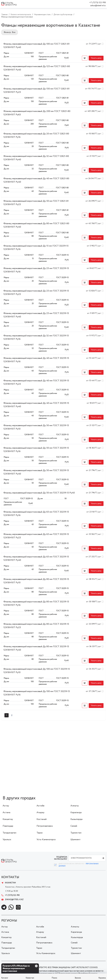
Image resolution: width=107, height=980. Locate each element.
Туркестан (76, 833)
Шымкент (75, 840)
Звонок (78, 978)
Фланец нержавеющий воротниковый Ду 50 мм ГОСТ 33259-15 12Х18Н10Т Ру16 (36, 450)
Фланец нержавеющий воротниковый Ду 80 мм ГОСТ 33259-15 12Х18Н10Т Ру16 (36, 603)
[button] (85, 58)
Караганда (76, 812)
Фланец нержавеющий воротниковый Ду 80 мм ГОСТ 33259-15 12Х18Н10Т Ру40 (36, 648)
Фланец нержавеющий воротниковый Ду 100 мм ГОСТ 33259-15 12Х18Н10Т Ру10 (37, 671)
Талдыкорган (9, 833)
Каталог (5, 978)
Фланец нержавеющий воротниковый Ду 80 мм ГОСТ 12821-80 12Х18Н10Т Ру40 (36, 225)
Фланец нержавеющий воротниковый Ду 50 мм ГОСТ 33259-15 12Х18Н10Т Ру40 (36, 472)
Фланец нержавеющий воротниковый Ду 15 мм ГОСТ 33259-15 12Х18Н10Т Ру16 (36, 248)
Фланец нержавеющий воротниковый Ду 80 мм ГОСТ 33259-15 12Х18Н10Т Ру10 (36, 581)
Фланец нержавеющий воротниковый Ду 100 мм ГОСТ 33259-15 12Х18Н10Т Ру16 (37, 693)
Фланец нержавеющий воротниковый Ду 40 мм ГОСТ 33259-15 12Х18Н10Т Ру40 (36, 405)
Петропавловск (45, 826)
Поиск (54, 978)
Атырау (40, 812)
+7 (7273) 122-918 (98, 3)
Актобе (40, 806)
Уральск (7, 840)
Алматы (75, 806)
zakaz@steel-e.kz (98, 6)
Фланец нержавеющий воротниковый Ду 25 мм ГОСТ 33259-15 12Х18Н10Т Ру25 (36, 293)
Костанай (42, 819)
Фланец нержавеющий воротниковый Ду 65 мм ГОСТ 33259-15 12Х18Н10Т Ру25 (36, 536)
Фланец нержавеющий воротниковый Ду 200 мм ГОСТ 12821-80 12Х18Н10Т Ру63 (37, 113)
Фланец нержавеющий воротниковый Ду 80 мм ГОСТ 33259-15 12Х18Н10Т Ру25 (36, 626)
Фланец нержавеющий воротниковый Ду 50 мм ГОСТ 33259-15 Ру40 (39, 493)
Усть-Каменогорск (46, 840)
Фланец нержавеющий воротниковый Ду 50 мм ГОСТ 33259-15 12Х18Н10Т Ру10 (36, 427)
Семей (74, 826)
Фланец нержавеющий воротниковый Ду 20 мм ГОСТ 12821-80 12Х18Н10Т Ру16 (36, 135)
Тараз (40, 833)
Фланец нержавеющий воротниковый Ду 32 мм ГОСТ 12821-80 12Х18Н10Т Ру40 (36, 158)
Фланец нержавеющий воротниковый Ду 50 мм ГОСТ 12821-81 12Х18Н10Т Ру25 (36, 203)
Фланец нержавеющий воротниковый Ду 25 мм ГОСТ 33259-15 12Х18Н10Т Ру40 (36, 315)
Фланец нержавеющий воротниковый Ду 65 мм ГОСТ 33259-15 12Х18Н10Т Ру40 (36, 558)
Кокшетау (8, 819)
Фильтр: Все (10, 32)
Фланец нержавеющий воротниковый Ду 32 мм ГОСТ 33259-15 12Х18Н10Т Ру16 (36, 337)
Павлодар (8, 826)
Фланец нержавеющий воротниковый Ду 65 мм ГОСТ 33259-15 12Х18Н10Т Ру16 (36, 514)
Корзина (102, 978)
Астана (6, 812)
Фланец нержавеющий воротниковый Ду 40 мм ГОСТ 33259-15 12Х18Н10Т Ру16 (36, 360)
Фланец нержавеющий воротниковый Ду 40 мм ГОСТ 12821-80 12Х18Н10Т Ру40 (36, 180)
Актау (6, 806)
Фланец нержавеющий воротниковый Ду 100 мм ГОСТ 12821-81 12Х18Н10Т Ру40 (36, 46)
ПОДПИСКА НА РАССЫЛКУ (61, 858)
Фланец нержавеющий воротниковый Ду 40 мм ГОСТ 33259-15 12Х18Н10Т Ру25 (36, 382)
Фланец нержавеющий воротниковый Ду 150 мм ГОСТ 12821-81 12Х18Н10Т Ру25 (36, 90)
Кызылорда (76, 819)
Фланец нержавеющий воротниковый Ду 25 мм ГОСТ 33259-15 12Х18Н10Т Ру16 (36, 270)
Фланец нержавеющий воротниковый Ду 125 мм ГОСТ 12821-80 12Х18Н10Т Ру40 (37, 68)
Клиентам (30, 978)
